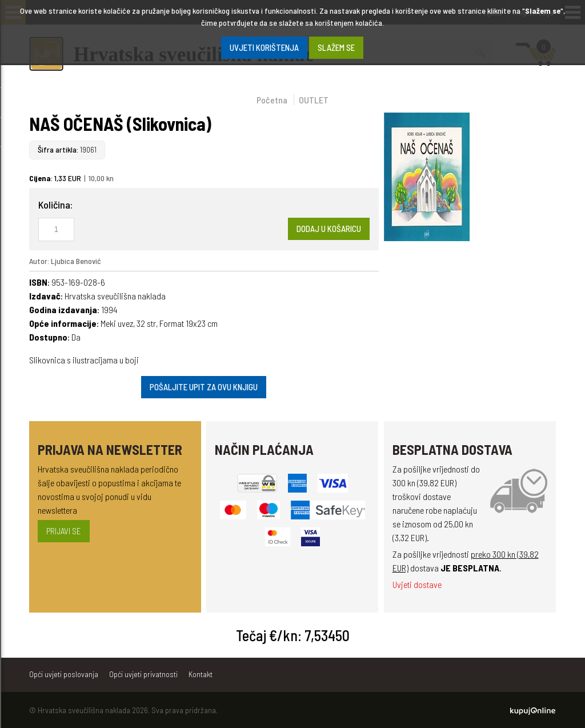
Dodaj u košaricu (329, 229)
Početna (272, 100)
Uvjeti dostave (417, 584)
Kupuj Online (533, 711)
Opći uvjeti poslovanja (64, 674)
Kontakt (201, 674)
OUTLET (314, 100)
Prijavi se (64, 531)
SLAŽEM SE (336, 47)
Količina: (55, 205)
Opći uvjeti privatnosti (143, 674)
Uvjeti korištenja (264, 47)
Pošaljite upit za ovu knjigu (204, 387)
